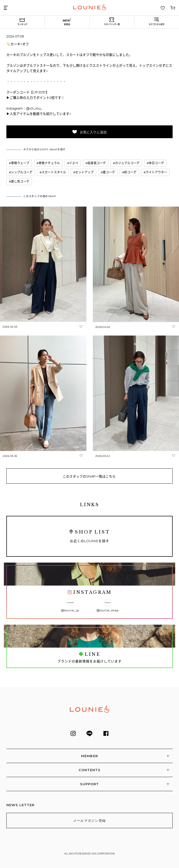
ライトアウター (156, 172)
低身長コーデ (97, 163)
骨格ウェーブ (20, 163)
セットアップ (84, 172)
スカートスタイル (54, 172)
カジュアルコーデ (127, 163)
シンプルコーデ (22, 172)
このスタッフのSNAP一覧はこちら (89, 476)
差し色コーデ (20, 181)
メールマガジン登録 (90, 821)
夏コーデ (109, 172)
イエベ (74, 163)
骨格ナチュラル (49, 163)
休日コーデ (156, 163)
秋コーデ (130, 172)
